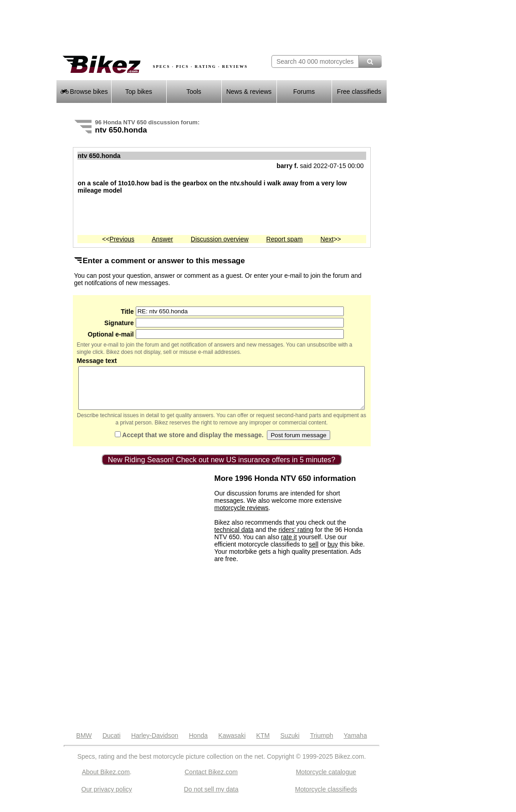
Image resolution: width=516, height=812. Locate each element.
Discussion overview (220, 239)
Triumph (322, 744)
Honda (198, 744)
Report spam (285, 239)
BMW (84, 744)
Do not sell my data (211, 797)
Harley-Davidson (155, 744)
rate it (289, 545)
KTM (263, 744)
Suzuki (290, 744)
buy (333, 552)
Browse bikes (84, 92)
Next (327, 239)
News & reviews (249, 92)
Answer (162, 239)
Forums (304, 92)
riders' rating (296, 538)
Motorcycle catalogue (326, 780)
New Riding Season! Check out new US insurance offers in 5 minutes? (222, 468)
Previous (122, 239)
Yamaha (355, 744)
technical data (234, 538)
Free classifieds (359, 92)
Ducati (112, 744)
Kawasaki (232, 744)
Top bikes (139, 92)
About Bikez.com (106, 780)
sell (314, 552)
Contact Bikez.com (211, 780)
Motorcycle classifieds (326, 797)
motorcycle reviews (242, 516)
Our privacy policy (107, 797)
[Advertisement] (163, 27)
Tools (194, 92)
